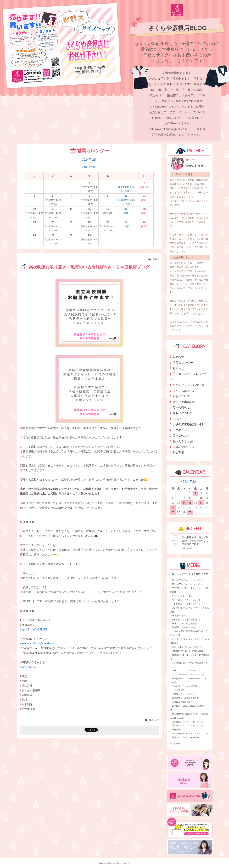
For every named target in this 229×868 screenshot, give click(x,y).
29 (190, 512)
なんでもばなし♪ (183, 391)
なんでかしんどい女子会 (189, 385)
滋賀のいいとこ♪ (183, 447)
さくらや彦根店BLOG (177, 28)
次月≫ (94, 167)
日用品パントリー (184, 430)
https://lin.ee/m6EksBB (34, 630)
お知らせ (152, 720)
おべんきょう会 (183, 441)
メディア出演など (184, 402)
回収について (181, 396)
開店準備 (178, 452)
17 (201, 503)
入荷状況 (178, 357)
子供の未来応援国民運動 (189, 424)
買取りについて (183, 413)
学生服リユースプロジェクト (189, 377)
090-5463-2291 (29, 667)
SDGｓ (177, 419)
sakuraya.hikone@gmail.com (38, 643)
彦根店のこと (181, 435)
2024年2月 (190, 481)
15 (190, 503)
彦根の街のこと (183, 407)
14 (184, 503)
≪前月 (85, 167)
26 (173, 512)
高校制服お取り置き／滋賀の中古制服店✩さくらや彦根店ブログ (85, 267)
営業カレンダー (183, 363)
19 (173, 507)
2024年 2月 (89, 160)
